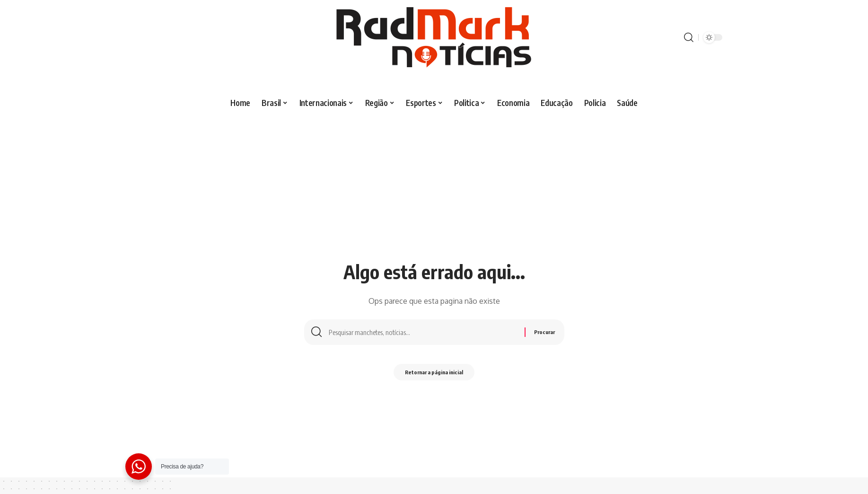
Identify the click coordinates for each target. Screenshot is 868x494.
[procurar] (689, 37)
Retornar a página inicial (434, 375)
